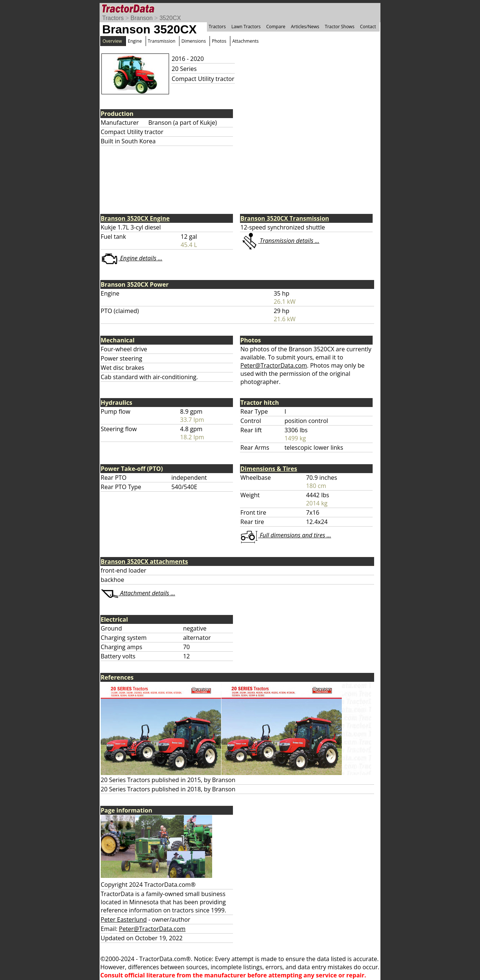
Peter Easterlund (124, 919)
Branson (142, 18)
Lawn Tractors (246, 27)
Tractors (113, 18)
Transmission (162, 41)
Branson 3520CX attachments (144, 561)
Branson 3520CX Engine (135, 218)
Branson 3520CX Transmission (285, 218)
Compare (276, 27)
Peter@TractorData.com (274, 365)
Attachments (245, 41)
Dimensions (194, 41)
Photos (219, 41)
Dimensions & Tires (269, 469)
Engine (135, 41)
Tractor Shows (340, 27)
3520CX (170, 18)
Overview (112, 41)
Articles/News (305, 27)
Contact (368, 27)
